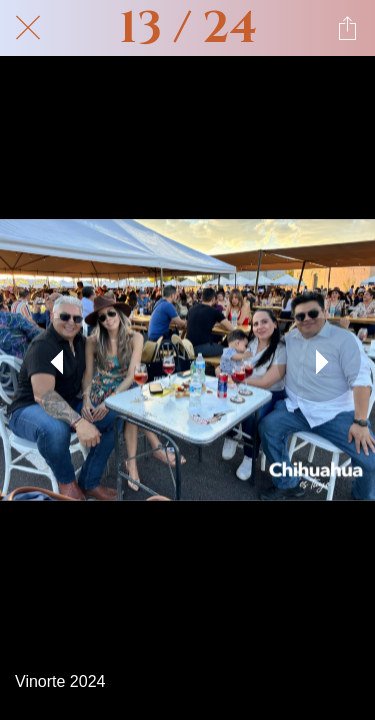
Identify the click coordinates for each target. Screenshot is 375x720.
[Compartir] (347, 28)
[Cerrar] (28, 28)
